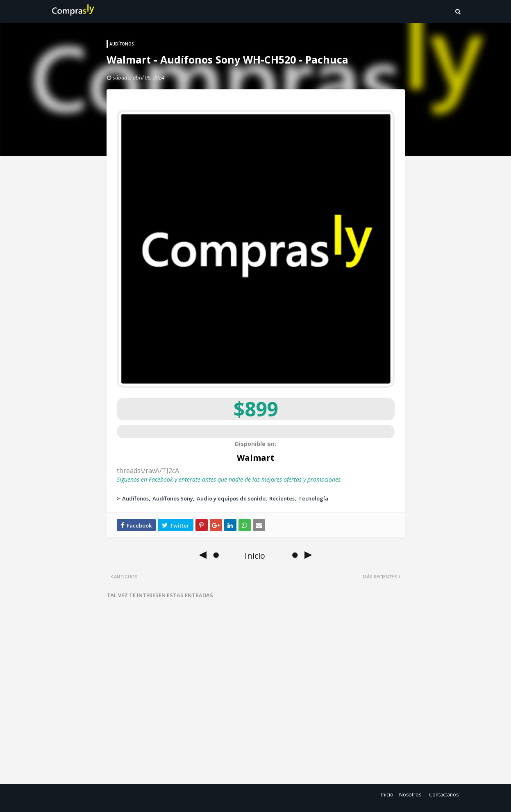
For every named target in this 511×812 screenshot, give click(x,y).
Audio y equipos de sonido (231, 498)
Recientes (282, 498)
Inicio (387, 795)
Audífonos (135, 498)
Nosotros (410, 795)
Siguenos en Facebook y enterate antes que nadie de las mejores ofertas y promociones (229, 479)
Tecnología (313, 498)
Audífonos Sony (173, 498)
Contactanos (444, 795)
